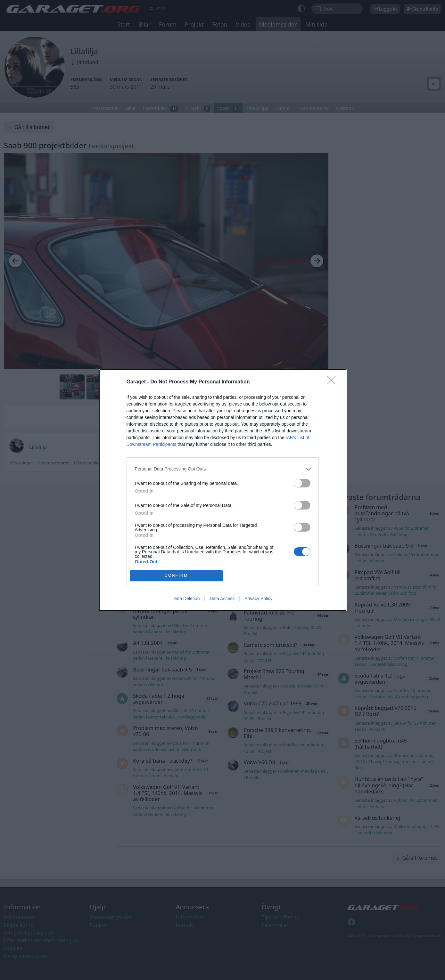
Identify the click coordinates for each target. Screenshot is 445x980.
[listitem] (223, 469)
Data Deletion (186, 598)
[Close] (334, 382)
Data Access (222, 598)
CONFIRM (176, 576)
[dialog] (223, 490)
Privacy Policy (258, 598)
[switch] (302, 483)
